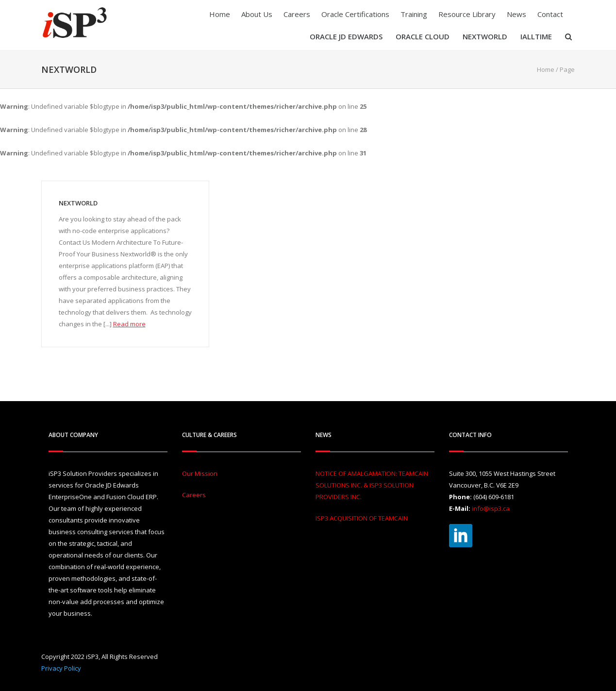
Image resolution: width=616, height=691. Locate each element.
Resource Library (467, 14)
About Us (257, 14)
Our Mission (200, 473)
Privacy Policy (61, 668)
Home (220, 14)
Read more (129, 324)
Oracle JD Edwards (346, 36)
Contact (550, 14)
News (516, 14)
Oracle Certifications (355, 14)
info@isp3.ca (491, 508)
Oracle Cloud (423, 36)
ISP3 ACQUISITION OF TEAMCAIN (362, 518)
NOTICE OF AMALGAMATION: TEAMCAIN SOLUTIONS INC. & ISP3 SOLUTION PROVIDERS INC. (372, 485)
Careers (297, 14)
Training (414, 14)
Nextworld (485, 36)
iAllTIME (536, 36)
